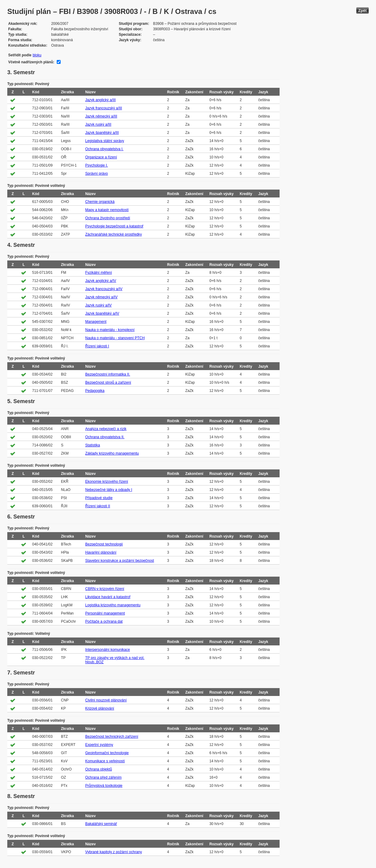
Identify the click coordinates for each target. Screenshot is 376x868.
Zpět (363, 10)
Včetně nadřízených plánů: (31, 62)
